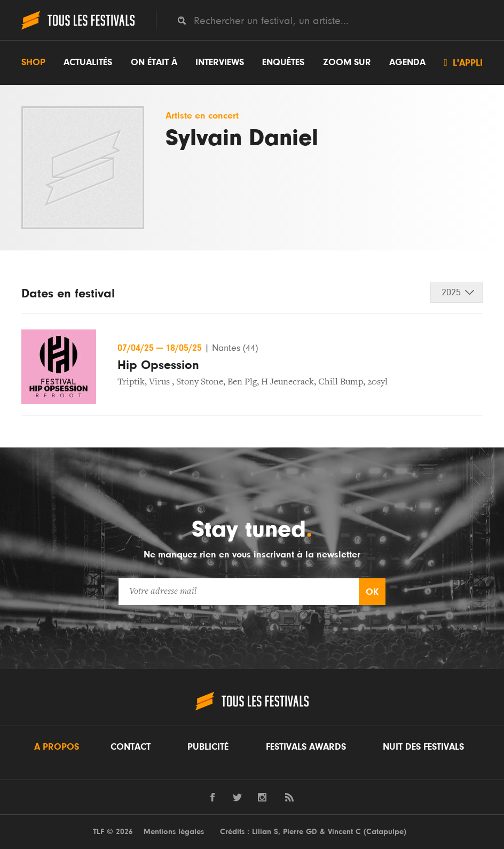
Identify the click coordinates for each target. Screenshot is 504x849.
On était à (154, 62)
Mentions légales (174, 832)
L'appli (463, 62)
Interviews (220, 62)
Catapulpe (385, 832)
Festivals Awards (306, 747)
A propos (57, 747)
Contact (131, 747)
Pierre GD (300, 832)
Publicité (208, 747)
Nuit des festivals (423, 747)
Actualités (88, 62)
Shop (33, 62)
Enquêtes (283, 62)
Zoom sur (347, 62)
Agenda (407, 62)
